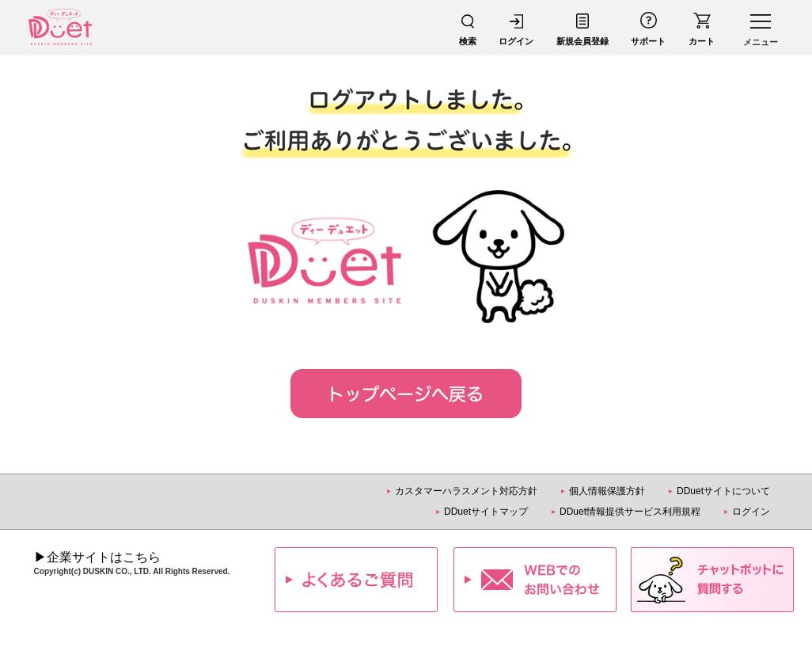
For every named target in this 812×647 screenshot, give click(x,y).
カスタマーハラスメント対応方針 (466, 491)
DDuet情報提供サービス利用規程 (630, 512)
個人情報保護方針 (607, 491)
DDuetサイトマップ (486, 512)
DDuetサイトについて (723, 491)
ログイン (751, 512)
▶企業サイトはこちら (97, 557)
